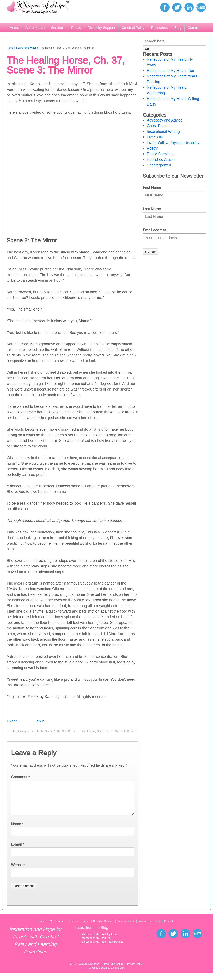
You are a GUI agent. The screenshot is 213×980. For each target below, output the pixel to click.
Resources (159, 28)
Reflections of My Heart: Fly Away (98, 941)
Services (58, 28)
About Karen (35, 28)
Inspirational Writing (27, 48)
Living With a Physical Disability (173, 143)
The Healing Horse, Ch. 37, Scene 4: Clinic (108, 731)
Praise (76, 28)
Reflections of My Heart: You (170, 71)
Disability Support (101, 28)
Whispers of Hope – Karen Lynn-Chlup (101, 971)
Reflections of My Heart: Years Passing (102, 948)
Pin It (40, 721)
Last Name (152, 209)
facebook (165, 7)
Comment (20, 777)
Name (16, 831)
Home (14, 28)
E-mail (16, 851)
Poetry (152, 148)
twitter (177, 7)
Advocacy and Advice (165, 120)
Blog (178, 28)
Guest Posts (157, 126)
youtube (201, 7)
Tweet (12, 721)
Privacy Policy (135, 971)
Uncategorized (159, 165)
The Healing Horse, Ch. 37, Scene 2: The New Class (43, 731)
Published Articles (162, 160)
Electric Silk (117, 974)
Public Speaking (160, 154)
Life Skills (155, 137)
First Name (152, 188)
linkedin (189, 7)
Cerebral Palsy (133, 28)
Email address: (155, 230)
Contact (194, 28)
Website (18, 872)
